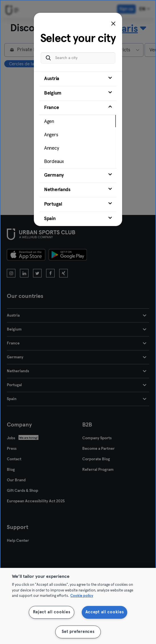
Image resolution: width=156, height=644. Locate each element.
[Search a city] (78, 55)
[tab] (78, 76)
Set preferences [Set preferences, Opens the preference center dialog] (78, 632)
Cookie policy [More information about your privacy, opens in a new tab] (82, 596)
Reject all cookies (52, 612)
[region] (78, 606)
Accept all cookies (105, 612)
